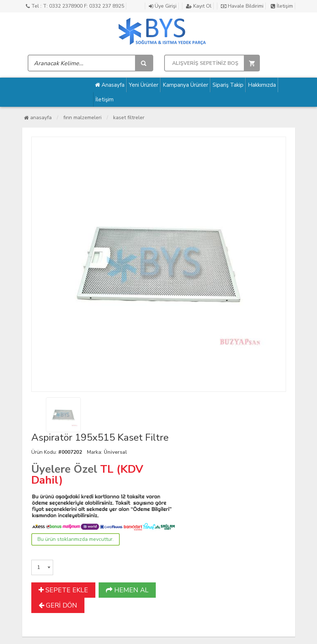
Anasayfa (110, 85)
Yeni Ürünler (144, 85)
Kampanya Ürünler (185, 85)
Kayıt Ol (199, 6)
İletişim (282, 6)
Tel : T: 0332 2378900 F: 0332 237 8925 (75, 6)
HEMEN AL (127, 590)
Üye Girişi (163, 6)
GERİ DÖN (58, 605)
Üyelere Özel (64, 469)
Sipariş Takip (228, 85)
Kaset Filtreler (129, 118)
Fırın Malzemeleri (82, 118)
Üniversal (115, 452)
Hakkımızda (262, 85)
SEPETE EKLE (63, 590)
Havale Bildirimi (242, 6)
